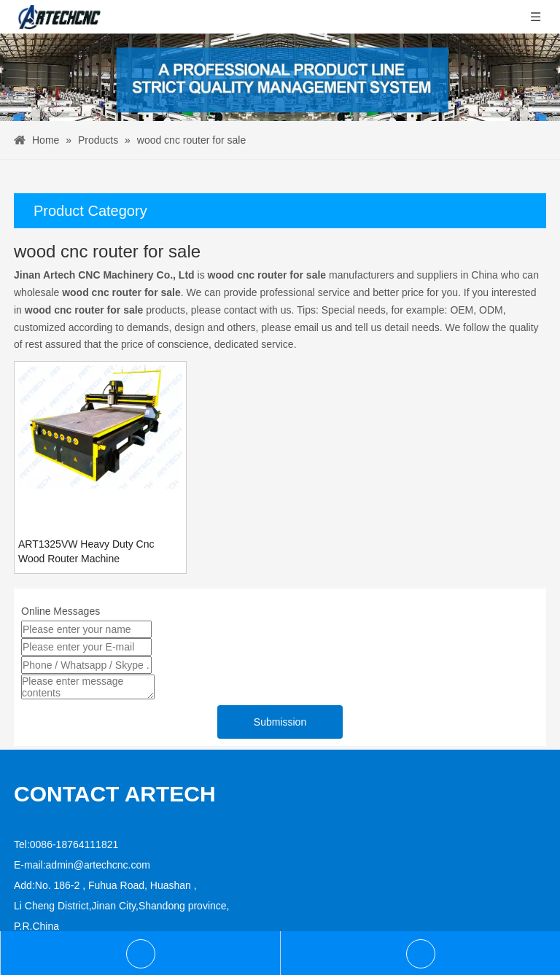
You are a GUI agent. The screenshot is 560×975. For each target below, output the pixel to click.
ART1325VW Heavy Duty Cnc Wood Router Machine (86, 551)
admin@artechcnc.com (98, 865)
